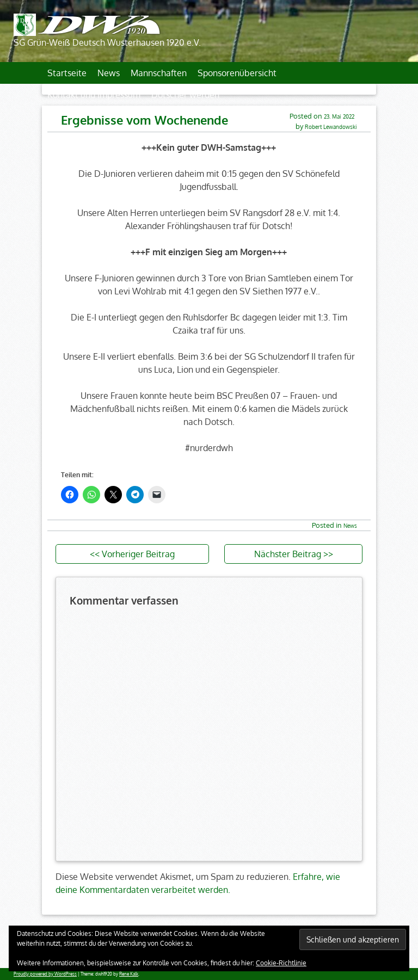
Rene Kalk (129, 974)
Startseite (67, 73)
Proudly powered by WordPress (45, 974)
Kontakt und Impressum (94, 95)
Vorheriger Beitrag (138, 554)
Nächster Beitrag (288, 554)
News (109, 73)
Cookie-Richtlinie (281, 963)
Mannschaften (159, 73)
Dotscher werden (185, 95)
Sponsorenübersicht (237, 73)
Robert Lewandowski (331, 127)
